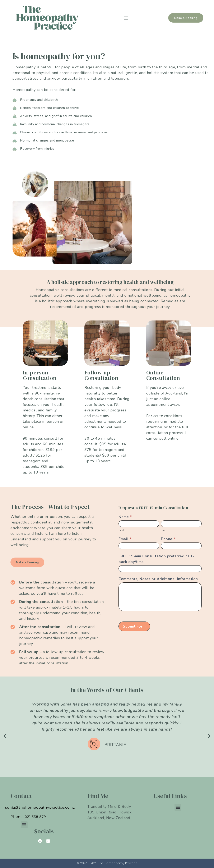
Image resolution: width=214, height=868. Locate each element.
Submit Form (134, 626)
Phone (168, 539)
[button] (126, 18)
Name (125, 517)
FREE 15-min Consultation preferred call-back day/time (156, 559)
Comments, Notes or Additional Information (158, 579)
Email (125, 539)
